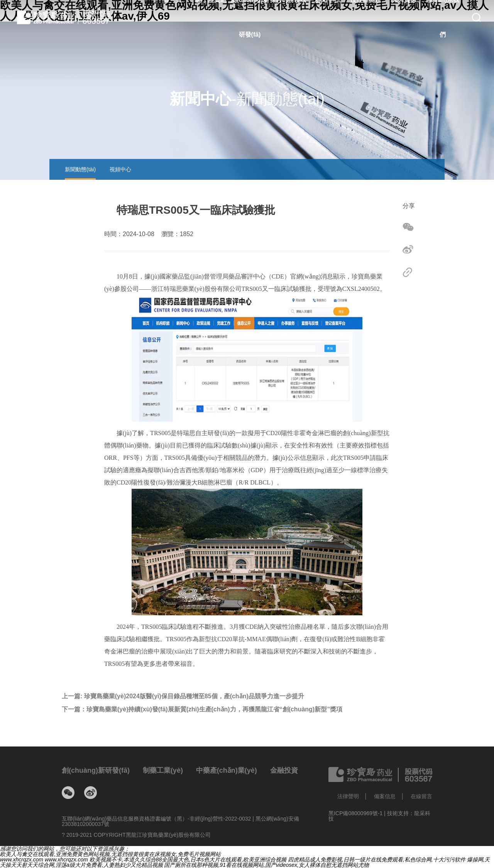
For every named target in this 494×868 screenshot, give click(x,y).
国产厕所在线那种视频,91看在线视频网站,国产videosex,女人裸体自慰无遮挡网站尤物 (266, 865)
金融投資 (284, 770)
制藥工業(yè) (163, 770)
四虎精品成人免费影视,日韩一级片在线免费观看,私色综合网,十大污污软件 (377, 860)
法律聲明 (348, 796)
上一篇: (183, 696)
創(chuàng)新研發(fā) (96, 770)
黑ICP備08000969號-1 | (358, 813)
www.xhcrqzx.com (22, 860)
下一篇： (202, 709)
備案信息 (385, 796)
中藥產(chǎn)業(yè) (227, 770)
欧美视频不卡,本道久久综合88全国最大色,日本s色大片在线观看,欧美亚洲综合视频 (188, 860)
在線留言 (421, 796)
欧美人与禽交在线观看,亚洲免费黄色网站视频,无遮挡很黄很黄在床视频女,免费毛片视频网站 (110, 854)
